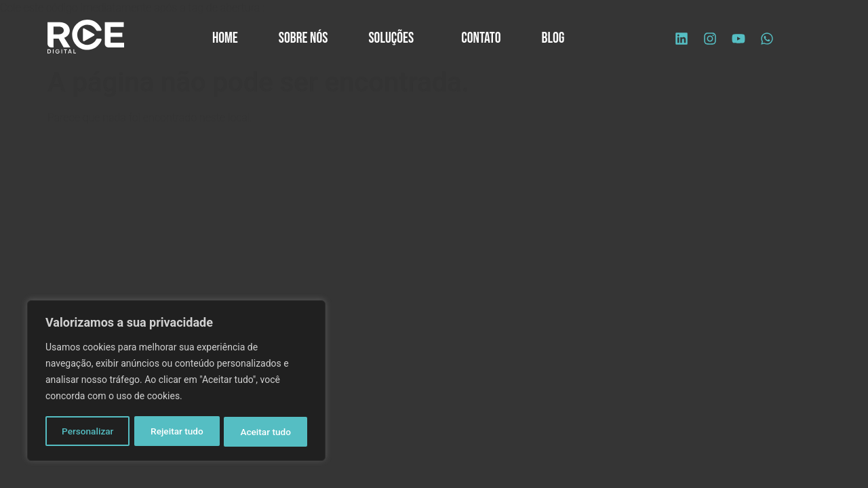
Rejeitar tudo (177, 432)
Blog (553, 38)
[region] (176, 382)
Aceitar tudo (266, 432)
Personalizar (87, 432)
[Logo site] (86, 37)
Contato (481, 38)
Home (225, 38)
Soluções (394, 38)
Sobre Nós (303, 38)
